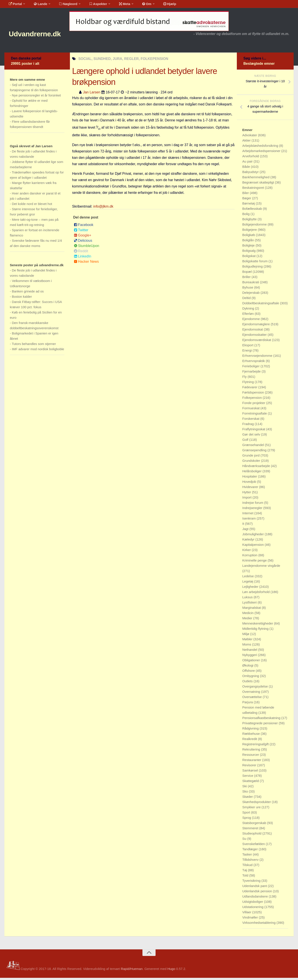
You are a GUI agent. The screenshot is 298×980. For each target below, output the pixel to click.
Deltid (247, 300)
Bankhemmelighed (256, 179)
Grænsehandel (254, 447)
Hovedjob (250, 484)
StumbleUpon (87, 248)
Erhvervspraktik (254, 363)
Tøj (245, 872)
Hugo (171, 971)
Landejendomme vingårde (261, 568)
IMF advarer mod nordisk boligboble (38, 351)
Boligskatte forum (255, 263)
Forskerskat (251, 421)
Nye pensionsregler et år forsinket (36, 97)
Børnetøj (249, 206)
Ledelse (249, 578)
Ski (245, 788)
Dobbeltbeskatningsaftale (261, 305)
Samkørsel (251, 773)
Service (248, 778)
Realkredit (250, 741)
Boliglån (249, 242)
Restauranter (252, 762)
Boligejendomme (255, 227)
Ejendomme (251, 321)
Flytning (249, 384)
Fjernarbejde (252, 374)
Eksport (248, 347)
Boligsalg (249, 253)
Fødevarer (250, 389)
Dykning (249, 311)
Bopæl (248, 274)
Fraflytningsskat (254, 431)
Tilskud (248, 867)
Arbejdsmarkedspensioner (262, 153)
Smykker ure (252, 809)
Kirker (247, 552)
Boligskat (249, 258)
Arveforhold (251, 158)
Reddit (81, 253)
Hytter (247, 494)
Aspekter (93, 5)
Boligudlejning (253, 269)
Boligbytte (250, 221)
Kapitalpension (254, 547)
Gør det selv (252, 437)
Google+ (83, 237)
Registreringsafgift (256, 746)
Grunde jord (251, 458)
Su (245, 841)
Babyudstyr (251, 174)
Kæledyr (249, 542)
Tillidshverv (251, 862)
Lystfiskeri (250, 605)
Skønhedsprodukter (257, 804)
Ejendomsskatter (255, 337)
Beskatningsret (254, 190)
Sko (246, 794)
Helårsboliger (252, 473)
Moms (247, 647)
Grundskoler (252, 463)
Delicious (83, 242)
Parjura (248, 704)
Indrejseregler (253, 510)
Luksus (248, 599)
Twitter (81, 232)
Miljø (246, 636)
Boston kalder (22, 299)
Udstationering (253, 909)
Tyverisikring (252, 883)
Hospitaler (250, 479)
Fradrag (249, 426)
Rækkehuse (251, 736)
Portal (14, 5)
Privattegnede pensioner (261, 725)
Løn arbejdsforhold (256, 594)
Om (138, 5)
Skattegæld (251, 783)
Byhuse (248, 290)
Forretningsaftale (255, 416)
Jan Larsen (92, 94)
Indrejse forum (253, 505)
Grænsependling (255, 452)
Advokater (250, 137)
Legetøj (248, 584)
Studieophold (252, 836)
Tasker (248, 857)
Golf (246, 442)
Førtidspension (254, 395)
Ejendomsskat (253, 332)
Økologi (248, 668)
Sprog (247, 820)
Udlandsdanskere (256, 899)
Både (247, 169)
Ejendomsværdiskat (257, 342)
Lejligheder (251, 589)
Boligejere (250, 232)
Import (247, 500)
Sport (247, 815)
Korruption (250, 557)
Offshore (249, 673)
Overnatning (252, 694)
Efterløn (249, 316)
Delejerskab (251, 295)
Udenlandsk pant (255, 888)
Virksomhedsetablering (259, 925)
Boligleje (249, 248)
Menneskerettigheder (258, 626)
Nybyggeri (250, 657)
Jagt (246, 531)
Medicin (248, 615)
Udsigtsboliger (253, 904)
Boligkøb (249, 237)
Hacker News (86, 263)
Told (246, 878)
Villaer (247, 914)
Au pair (248, 164)
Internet (248, 515)
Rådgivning (251, 731)
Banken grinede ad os (28, 293)
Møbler (248, 641)
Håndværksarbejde (257, 468)
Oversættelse (252, 699)
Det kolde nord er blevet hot (32, 206)
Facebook (84, 227)
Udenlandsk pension (258, 893)
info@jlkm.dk (103, 208)
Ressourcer (251, 757)
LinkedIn (83, 258)
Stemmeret (251, 830)
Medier (248, 620)
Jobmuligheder (254, 536)
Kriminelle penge (255, 563)
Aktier (247, 143)
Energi (248, 353)
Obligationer (252, 662)
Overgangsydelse (256, 689)
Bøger (247, 200)
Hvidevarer (251, 489)
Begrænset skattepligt (259, 185)
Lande (38, 5)
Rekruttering (252, 752)
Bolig (246, 216)
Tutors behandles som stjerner (34, 346)
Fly (245, 379)
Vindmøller (251, 920)
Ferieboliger (251, 368)
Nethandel (250, 652)
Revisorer (250, 767)
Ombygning (251, 678)
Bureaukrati (251, 284)
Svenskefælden (254, 846)
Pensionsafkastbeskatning (262, 720)
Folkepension (252, 400)
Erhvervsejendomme (258, 358)
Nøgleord (64, 5)
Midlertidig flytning (256, 631)
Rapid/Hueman (132, 971)
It (244, 526)
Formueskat (251, 410)
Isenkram (249, 521)
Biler (246, 195)
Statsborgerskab (255, 825)
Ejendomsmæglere (256, 326)
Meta (117, 5)
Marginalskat (252, 610)
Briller (247, 279)
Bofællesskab (253, 211)
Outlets (248, 683)
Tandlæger (250, 851)
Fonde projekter (254, 405)
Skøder (248, 799)
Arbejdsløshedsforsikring (261, 148)
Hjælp (159, 5)
